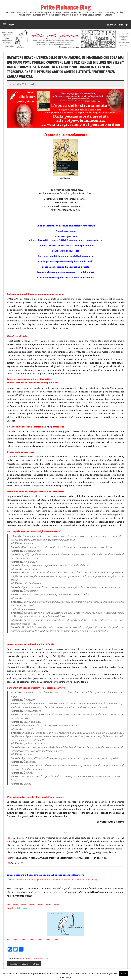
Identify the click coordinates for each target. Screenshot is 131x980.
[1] (49, 438)
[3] (31, 784)
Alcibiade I (25, 958)
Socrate (44, 958)
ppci (32, 84)
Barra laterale (115, 25)
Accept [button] (124, 974)
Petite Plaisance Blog (65, 7)
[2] (106, 631)
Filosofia (13, 964)
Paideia (24, 964)
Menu (12, 25)
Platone (35, 958)
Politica (35, 964)
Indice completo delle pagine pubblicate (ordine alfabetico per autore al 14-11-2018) (54, 879)
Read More (66, 977)
